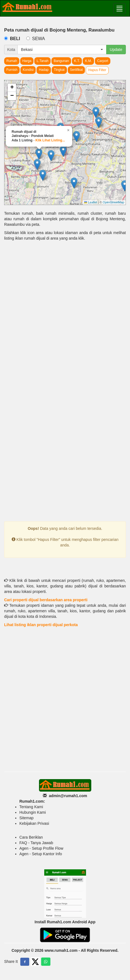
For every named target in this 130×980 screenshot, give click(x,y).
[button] (125, 186)
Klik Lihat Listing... (50, 140)
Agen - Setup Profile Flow (41, 848)
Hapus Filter (97, 70)
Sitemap (26, 818)
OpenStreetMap (113, 202)
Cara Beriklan (31, 837)
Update (116, 50)
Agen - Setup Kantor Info (41, 854)
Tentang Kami (31, 807)
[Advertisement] (65, 314)
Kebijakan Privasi (34, 823)
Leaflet (91, 202)
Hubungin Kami (33, 812)
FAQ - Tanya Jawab (36, 843)
